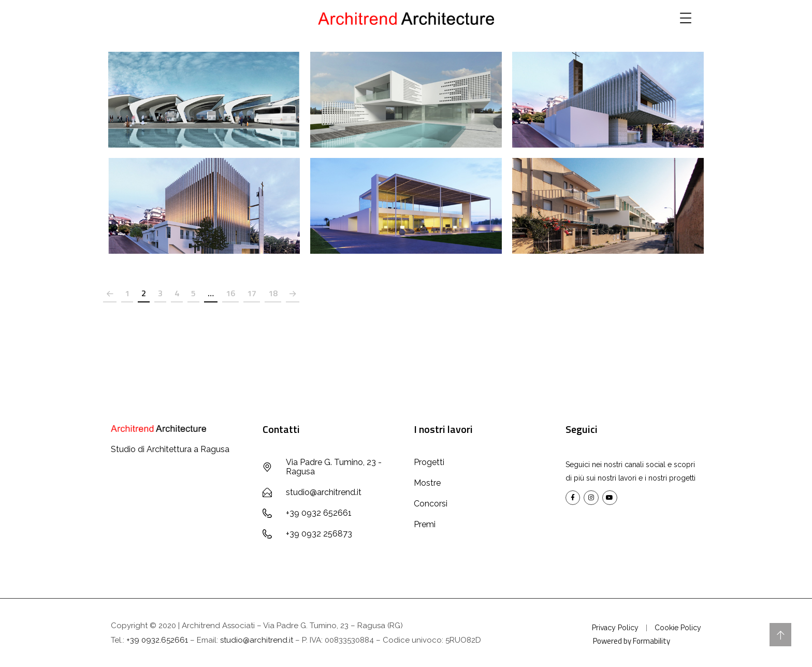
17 (252, 293)
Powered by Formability (632, 641)
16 (230, 293)
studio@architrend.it (257, 640)
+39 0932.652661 (157, 640)
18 (273, 293)
